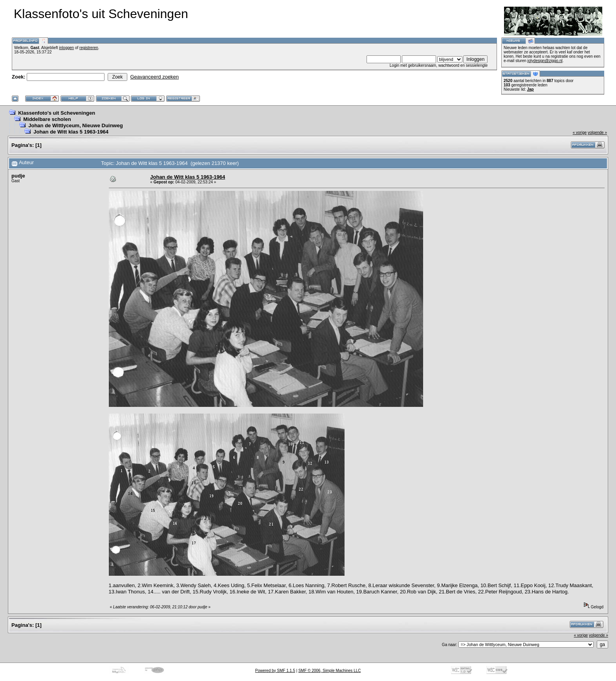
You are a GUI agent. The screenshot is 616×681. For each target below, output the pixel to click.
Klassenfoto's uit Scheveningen (57, 113)
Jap (530, 89)
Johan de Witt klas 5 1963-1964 (71, 132)
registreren (89, 48)
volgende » (597, 133)
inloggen (66, 48)
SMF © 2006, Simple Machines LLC (329, 671)
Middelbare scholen (47, 119)
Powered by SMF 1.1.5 (275, 671)
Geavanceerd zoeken (154, 77)
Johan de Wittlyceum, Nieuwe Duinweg (75, 125)
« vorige (580, 133)
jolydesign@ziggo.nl (545, 61)
